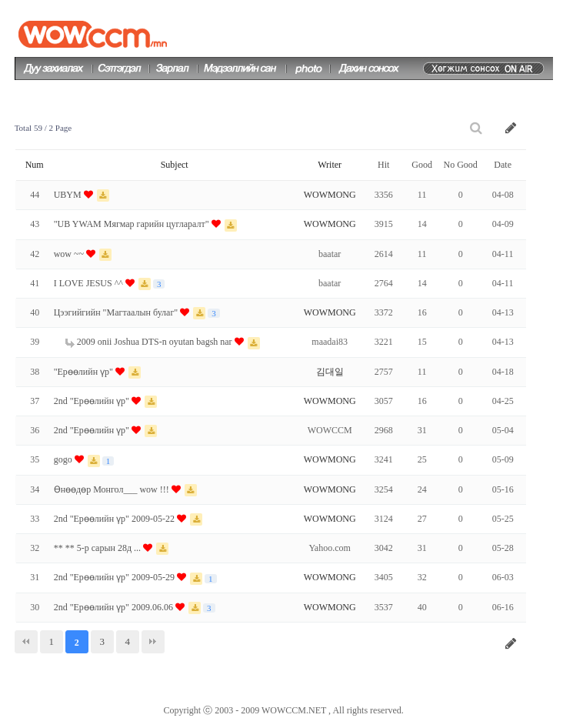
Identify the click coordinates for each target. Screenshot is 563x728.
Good (422, 165)
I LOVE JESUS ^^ (90, 283)
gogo (64, 459)
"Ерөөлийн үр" (85, 372)
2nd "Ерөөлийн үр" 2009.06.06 (115, 607)
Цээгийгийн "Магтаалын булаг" (117, 312)
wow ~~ (70, 254)
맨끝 (153, 642)
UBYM (69, 195)
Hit (383, 165)
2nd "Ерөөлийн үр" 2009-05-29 (115, 577)
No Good (460, 165)
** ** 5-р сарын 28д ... (98, 548)
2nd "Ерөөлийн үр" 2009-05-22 (115, 519)
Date (503, 165)
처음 (26, 642)
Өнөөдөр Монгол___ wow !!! (113, 489)
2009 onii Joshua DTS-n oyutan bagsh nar (150, 342)
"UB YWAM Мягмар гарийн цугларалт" (133, 224)
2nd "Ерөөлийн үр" (93, 401)
